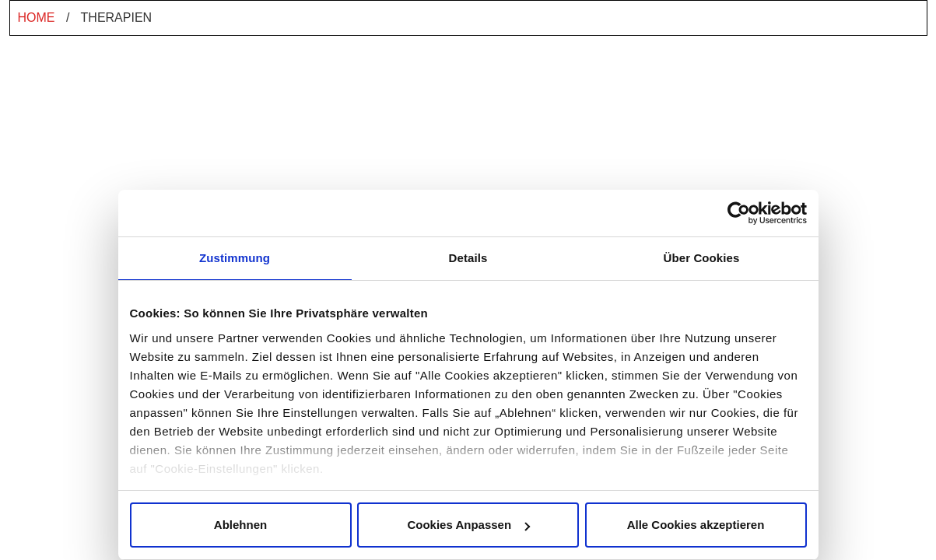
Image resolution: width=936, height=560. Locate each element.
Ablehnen (240, 525)
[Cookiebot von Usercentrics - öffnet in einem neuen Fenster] (739, 213)
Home (37, 17)
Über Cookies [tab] (702, 258)
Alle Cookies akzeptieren (696, 525)
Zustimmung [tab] (235, 258)
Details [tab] (468, 258)
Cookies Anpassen (468, 525)
